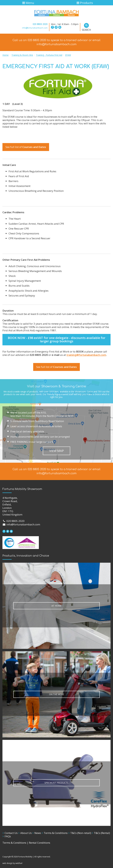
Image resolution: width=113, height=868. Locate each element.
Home (6, 55)
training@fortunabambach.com (86, 355)
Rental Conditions (40, 843)
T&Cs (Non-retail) (80, 833)
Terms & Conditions (55, 833)
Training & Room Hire (22, 55)
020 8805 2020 (40, 24)
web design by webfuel (12, 863)
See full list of (26, 147)
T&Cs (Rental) (101, 833)
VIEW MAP (57, 451)
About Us (25, 833)
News (37, 833)
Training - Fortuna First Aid (49, 55)
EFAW (68, 55)
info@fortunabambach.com (35, 28)
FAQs (7, 836)
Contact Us (10, 833)
